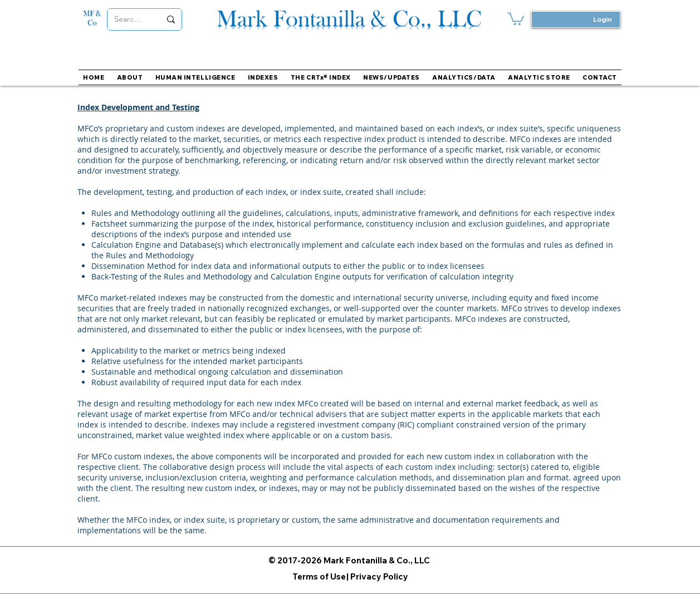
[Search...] (129, 19)
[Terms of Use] (319, 576)
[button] (263, 77)
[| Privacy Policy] (377, 576)
